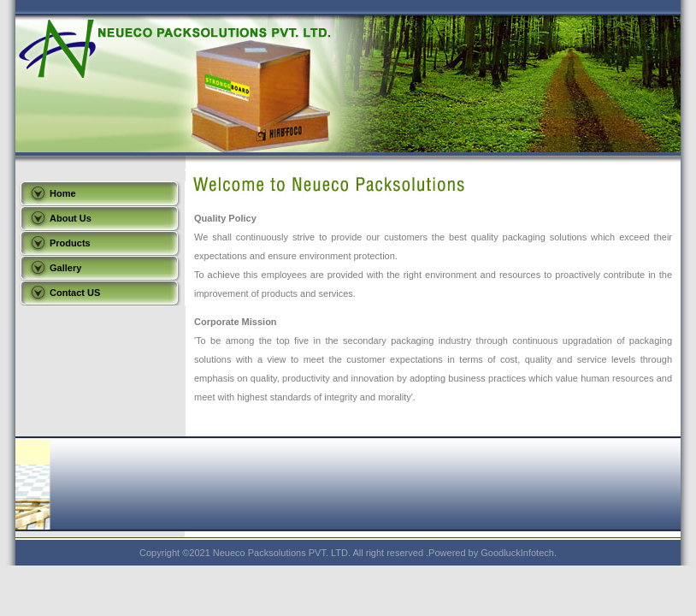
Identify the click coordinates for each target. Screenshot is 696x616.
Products (70, 243)
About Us (71, 218)
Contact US (75, 293)
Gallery (65, 268)
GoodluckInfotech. (519, 553)
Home (63, 193)
